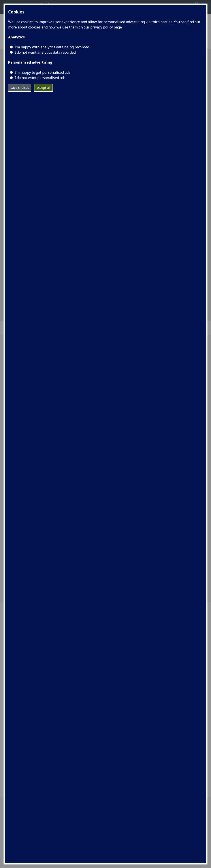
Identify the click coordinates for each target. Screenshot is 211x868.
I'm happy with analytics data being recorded (52, 47)
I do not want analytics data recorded (45, 52)
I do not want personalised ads (40, 78)
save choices (20, 88)
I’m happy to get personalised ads (42, 72)
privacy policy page (106, 27)
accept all (43, 88)
